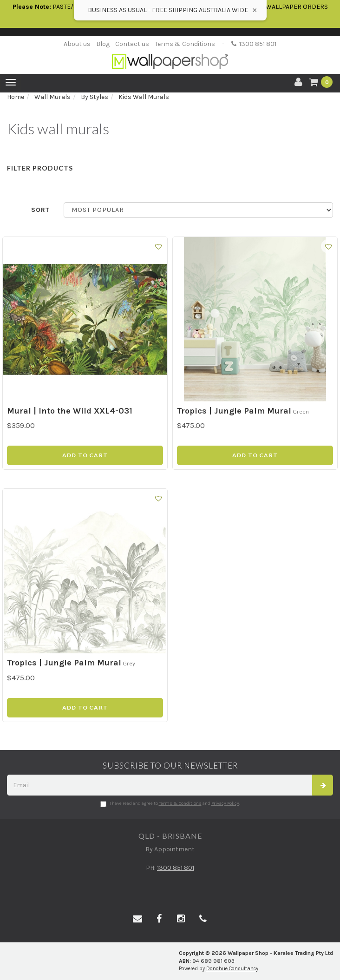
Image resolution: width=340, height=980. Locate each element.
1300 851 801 (254, 44)
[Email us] (137, 919)
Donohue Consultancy (232, 969)
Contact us (132, 44)
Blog (103, 44)
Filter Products (40, 168)
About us (77, 44)
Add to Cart (85, 455)
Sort (40, 210)
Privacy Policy (225, 803)
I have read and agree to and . (170, 804)
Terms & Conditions (185, 44)
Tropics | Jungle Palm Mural (234, 411)
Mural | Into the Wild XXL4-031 (70, 411)
